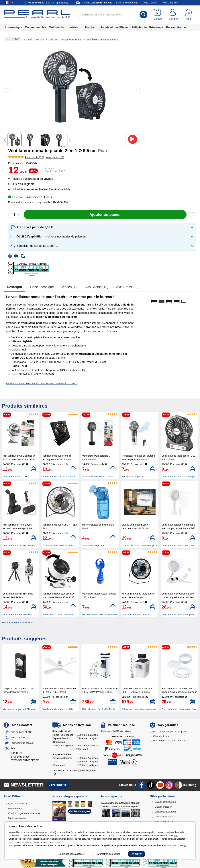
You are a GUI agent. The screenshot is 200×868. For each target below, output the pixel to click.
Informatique (13, 27)
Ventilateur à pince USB (15, 476)
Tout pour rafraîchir (71, 39)
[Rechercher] (143, 15)
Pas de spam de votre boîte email (171, 741)
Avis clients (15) (96, 287)
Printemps (156, 27)
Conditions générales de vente (24, 813)
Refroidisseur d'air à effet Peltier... (100, 709)
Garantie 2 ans (161, 736)
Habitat (90, 27)
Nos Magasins (170, 3)
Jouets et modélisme (114, 27)
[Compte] (173, 15)
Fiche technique (42, 287)
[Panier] (189, 15)
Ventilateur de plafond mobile (58, 709)
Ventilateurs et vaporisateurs (102, 39)
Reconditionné (176, 27)
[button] (28, 202)
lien (176, 836)
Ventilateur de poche (93, 545)
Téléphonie (139, 27)
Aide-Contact (150, 3)
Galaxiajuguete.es (164, 822)
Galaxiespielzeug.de (165, 802)
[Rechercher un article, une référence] (112, 15)
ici (185, 845)
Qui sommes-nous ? (19, 803)
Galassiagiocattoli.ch (165, 817)
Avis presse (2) (127, 287)
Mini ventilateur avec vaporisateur (100, 614)
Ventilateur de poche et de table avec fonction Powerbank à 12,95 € (42, 384)
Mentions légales (17, 818)
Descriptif (14, 287)
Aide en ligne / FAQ (21, 732)
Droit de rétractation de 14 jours (170, 732)
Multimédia (56, 27)
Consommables (36, 27)
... (192, 27)
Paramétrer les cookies (108, 854)
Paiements (116, 731)
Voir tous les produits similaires (18, 622)
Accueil (28, 39)
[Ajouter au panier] (105, 215)
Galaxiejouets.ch (163, 807)
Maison (53, 39)
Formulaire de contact (22, 743)
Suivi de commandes (127, 3)
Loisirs (73, 27)
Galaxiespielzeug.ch (165, 812)
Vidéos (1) (69, 287)
